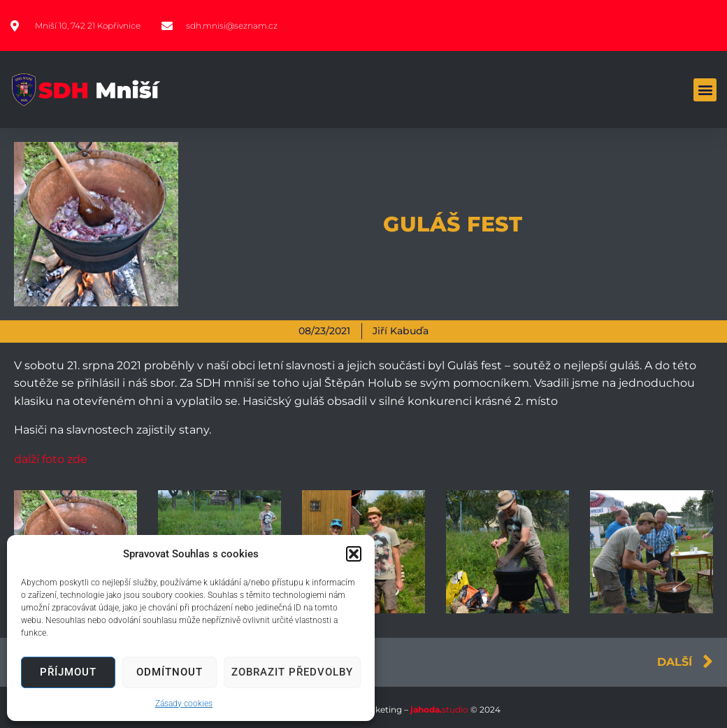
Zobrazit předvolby (292, 672)
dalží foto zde (51, 459)
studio (438, 709)
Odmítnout (170, 672)
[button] (354, 554)
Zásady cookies (184, 704)
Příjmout (68, 672)
